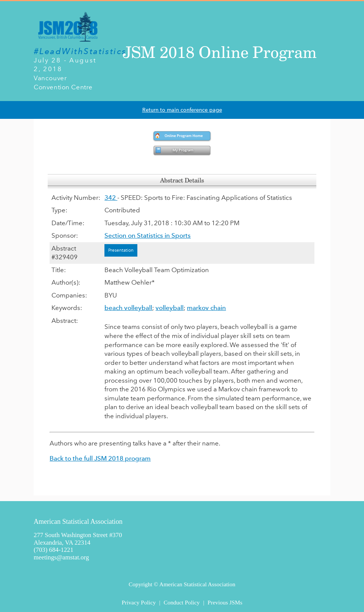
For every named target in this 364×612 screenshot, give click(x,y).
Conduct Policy (181, 602)
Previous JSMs (225, 602)
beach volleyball (128, 308)
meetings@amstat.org (61, 557)
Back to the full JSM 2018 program (100, 458)
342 (111, 198)
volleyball (170, 308)
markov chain (206, 308)
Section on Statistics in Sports (148, 235)
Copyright (140, 584)
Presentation (121, 250)
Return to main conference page (182, 110)
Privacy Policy (138, 602)
